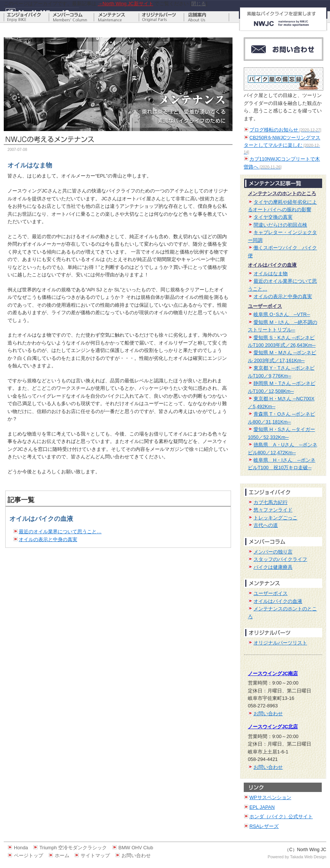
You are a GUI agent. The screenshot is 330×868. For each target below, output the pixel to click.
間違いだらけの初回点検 (280, 225)
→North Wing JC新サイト (126, 4)
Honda (21, 848)
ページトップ (28, 855)
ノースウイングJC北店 (273, 727)
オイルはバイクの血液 (272, 265)
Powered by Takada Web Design (297, 857)
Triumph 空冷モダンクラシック (73, 848)
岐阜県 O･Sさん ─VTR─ (282, 314)
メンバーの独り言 (273, 552)
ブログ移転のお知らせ (285, 130)
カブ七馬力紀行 (271, 502)
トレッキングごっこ (275, 518)
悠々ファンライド (273, 510)
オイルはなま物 (271, 274)
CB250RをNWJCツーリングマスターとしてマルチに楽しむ (282, 145)
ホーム (62, 855)
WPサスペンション (270, 797)
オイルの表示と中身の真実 (48, 539)
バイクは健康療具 (273, 567)
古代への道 (266, 525)
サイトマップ (95, 855)
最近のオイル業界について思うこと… (60, 532)
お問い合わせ (268, 714)
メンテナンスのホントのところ (282, 193)
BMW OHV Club (136, 848)
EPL (262, 807)
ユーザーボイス (265, 306)
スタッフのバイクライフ (280, 559)
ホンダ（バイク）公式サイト (281, 817)
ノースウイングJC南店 (273, 673)
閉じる (199, 4)
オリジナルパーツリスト (280, 643)
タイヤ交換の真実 (273, 217)
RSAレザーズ (264, 826)
